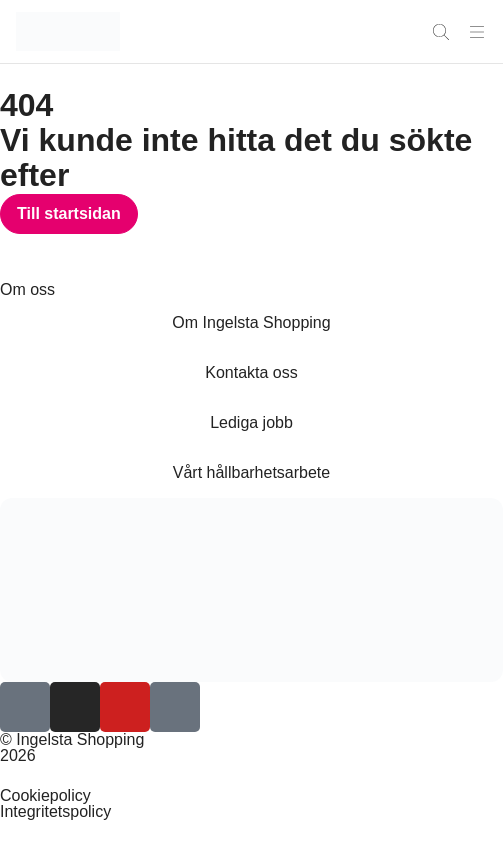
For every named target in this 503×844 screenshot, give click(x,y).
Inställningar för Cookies (86, 775)
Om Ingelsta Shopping (251, 322)
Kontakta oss (251, 372)
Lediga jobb (251, 422)
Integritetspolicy (55, 811)
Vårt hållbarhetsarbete (251, 472)
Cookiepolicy (45, 795)
